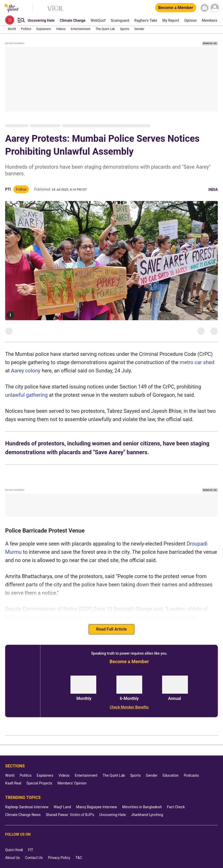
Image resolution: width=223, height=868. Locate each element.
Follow (21, 189)
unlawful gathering (26, 395)
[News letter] (205, 8)
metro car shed (197, 362)
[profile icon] (215, 8)
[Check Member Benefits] (129, 707)
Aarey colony (26, 371)
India (213, 190)
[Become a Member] (176, 8)
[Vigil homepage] (56, 11)
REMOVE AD (210, 43)
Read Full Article (111, 629)
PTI (8, 189)
